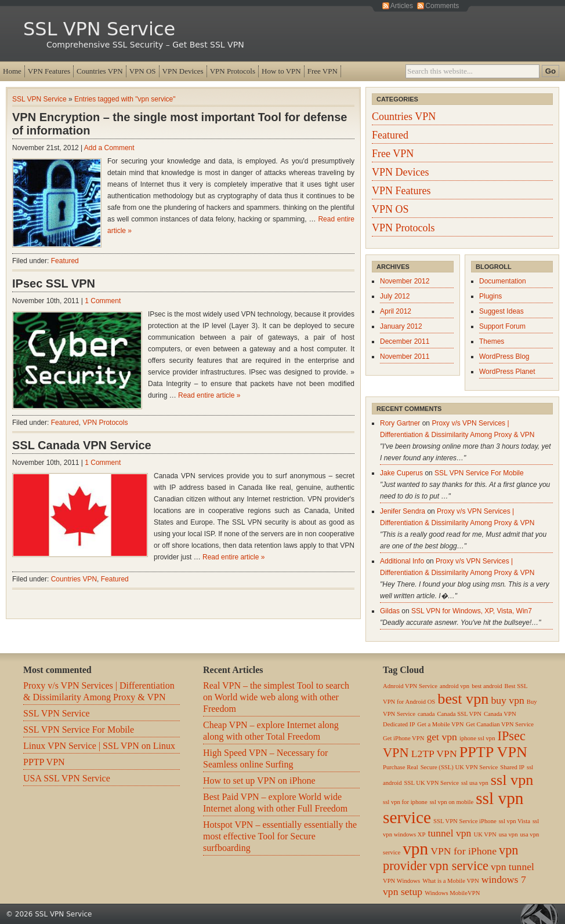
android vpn (454, 686)
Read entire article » (209, 395)
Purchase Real (401, 767)
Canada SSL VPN (459, 714)
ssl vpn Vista (515, 821)
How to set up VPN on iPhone (259, 781)
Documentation (503, 281)
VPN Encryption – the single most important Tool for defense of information (180, 124)
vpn (415, 849)
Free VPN (323, 71)
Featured (65, 261)
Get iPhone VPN (403, 738)
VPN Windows (401, 881)
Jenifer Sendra (403, 511)
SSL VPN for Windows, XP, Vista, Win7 (472, 611)
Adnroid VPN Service (410, 686)
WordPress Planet (507, 372)
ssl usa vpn (475, 783)
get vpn (441, 737)
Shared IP (512, 767)
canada (426, 714)
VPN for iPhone (463, 851)
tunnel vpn (449, 833)
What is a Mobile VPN (450, 881)
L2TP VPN (434, 754)
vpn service (459, 866)
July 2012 (395, 296)
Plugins (490, 296)
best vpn (463, 699)
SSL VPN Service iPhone (465, 821)
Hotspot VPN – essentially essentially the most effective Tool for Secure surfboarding (280, 836)
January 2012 (401, 326)
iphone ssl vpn (477, 738)
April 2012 (396, 311)
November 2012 (405, 281)
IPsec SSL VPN (54, 283)
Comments (442, 6)
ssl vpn (512, 780)
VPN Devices (183, 71)
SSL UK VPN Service (432, 783)
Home (12, 71)
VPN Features (49, 71)
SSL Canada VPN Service (82, 445)
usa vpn (508, 834)
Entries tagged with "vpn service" (125, 99)
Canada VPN (500, 714)
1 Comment (103, 301)
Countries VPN (100, 71)
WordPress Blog (504, 356)
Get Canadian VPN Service (500, 724)
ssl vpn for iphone (405, 802)
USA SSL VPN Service (67, 778)
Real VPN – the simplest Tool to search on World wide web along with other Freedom (276, 697)
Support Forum (502, 326)
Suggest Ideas (501, 311)
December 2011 (405, 341)
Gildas (390, 611)
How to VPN (281, 71)
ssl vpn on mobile (452, 802)
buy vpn (507, 700)
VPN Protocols (233, 71)
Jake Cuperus (401, 473)
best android (487, 686)
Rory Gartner (400, 423)
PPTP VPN (44, 762)
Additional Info (402, 561)
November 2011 (405, 356)
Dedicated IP (399, 724)
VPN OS (143, 71)
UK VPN (485, 834)
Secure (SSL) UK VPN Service (459, 767)
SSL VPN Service (99, 29)
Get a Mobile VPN (440, 724)
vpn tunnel (513, 867)
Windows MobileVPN (452, 893)
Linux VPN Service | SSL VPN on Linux (99, 746)
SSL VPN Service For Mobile (479, 473)
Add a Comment (109, 148)
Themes (492, 341)
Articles (402, 6)
